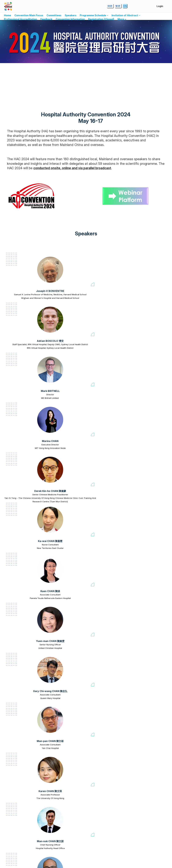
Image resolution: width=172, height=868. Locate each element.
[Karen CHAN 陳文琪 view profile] (102, 386)
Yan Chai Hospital (63, 414)
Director (105, 294)
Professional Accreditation (21, 19)
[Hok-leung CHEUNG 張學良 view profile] (102, 619)
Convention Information (70, 19)
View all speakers (86, 842)
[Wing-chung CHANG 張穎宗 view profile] (147, 502)
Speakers (71, 15)
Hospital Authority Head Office (144, 414)
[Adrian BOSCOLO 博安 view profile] (63, 270)
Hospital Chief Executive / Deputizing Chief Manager (105, 529)
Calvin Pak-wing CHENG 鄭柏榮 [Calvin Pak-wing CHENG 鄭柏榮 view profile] (147, 582)
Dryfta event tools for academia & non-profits (90, 863)
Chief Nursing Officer (144, 411)
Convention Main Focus (29, 15)
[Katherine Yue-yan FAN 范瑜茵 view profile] (147, 793)
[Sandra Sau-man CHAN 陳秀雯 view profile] (22, 502)
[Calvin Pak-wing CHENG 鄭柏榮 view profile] (147, 561)
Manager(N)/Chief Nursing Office (144, 469)
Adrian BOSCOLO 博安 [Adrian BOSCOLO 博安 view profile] (63, 291)
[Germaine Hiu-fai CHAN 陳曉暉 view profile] (63, 444)
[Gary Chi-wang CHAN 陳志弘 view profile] (22, 386)
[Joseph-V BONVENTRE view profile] (22, 270)
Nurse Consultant (60, 353)
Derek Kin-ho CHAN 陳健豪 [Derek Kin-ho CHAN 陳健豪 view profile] (22, 349)
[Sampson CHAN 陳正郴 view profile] (105, 444)
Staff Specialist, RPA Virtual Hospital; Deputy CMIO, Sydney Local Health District (63, 298)
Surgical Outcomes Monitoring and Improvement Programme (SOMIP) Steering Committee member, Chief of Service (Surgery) (144, 649)
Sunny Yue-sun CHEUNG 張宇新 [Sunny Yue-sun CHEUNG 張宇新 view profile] (144, 640)
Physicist (21, 702)
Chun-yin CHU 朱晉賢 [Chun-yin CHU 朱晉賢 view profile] (63, 815)
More (122, 19)
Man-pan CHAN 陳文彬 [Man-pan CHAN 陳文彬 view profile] (63, 407)
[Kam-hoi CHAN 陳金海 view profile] (105, 502)
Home (7, 15)
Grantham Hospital (147, 822)
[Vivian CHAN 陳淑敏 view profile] (144, 444)
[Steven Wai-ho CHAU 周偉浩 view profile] (22, 561)
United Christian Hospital (144, 356)
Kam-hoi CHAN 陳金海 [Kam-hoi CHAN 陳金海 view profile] (105, 524)
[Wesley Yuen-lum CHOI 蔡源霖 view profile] (144, 677)
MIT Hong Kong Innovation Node (147, 298)
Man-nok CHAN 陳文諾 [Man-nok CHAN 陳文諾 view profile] (144, 407)
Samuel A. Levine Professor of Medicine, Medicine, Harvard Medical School (21, 298)
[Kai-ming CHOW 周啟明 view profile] (105, 735)
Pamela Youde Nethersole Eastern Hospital (102, 358)
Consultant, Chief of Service (105, 760)
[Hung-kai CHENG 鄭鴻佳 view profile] (22, 619)
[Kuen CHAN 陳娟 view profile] (102, 328)
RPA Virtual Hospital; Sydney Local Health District (63, 307)
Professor (21, 527)
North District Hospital (144, 658)
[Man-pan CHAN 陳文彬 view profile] (63, 386)
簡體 (110, 6)
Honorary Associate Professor (63, 527)
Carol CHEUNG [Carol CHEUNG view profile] (60, 640)
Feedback (46, 19)
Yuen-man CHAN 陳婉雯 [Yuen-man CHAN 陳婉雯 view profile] (144, 349)
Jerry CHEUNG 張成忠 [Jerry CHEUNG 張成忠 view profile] (21, 698)
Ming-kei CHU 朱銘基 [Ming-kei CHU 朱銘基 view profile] (105, 815)
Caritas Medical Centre (60, 647)
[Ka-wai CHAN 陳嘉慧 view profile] (60, 328)
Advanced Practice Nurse (63, 818)
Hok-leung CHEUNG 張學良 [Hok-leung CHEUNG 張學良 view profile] (102, 640)
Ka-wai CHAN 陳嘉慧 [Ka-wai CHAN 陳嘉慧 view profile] (60, 349)
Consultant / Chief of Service (147, 818)
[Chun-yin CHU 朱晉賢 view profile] (63, 793)
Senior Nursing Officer (144, 353)
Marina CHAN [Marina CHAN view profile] (147, 291)
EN (125, 6)
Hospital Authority (63, 705)
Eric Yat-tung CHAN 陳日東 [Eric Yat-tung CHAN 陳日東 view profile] (22, 466)
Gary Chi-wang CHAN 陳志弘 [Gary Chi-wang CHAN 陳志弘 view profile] (22, 407)
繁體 (118, 6)
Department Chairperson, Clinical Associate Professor (147, 529)
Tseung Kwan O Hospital (21, 647)
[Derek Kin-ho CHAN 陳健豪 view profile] (22, 328)
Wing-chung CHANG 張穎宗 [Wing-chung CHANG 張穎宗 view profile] (147, 524)
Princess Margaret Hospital (144, 705)
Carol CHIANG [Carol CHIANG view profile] (102, 698)
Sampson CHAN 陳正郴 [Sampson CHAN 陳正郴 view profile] (105, 466)
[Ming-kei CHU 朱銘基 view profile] (105, 793)
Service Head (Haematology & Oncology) (63, 587)
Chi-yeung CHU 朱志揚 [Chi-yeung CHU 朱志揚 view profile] (144, 757)
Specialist (22, 644)
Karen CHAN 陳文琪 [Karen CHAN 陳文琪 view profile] (102, 407)
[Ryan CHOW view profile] (63, 735)
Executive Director (147, 294)
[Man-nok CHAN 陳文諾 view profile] (144, 386)
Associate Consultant (102, 353)
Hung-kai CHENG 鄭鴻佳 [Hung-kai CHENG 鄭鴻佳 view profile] (22, 640)
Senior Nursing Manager (102, 644)
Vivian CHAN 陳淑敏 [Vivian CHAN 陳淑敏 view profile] (144, 466)
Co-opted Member (63, 702)
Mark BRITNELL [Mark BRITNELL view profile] (105, 291)
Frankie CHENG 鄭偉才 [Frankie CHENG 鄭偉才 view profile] (63, 582)
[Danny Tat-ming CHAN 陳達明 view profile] (63, 502)
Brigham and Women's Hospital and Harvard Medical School (21, 307)
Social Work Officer (60, 644)
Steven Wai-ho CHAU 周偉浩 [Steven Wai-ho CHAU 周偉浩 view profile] (22, 582)
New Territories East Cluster (60, 356)
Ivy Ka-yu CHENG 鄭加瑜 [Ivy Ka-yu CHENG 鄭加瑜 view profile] (105, 582)
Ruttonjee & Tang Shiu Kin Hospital (105, 473)
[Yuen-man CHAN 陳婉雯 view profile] (144, 328)
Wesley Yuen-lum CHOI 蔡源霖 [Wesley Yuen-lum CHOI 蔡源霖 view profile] (144, 698)
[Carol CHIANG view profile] (102, 677)
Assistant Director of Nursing (102, 702)
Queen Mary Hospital (21, 414)
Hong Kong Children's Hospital (63, 593)
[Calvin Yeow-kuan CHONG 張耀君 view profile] (22, 735)
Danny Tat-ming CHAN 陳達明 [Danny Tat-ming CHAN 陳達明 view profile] (63, 524)
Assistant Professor (22, 585)
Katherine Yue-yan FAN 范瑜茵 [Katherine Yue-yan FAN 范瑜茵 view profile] (147, 815)
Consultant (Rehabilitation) (21, 818)
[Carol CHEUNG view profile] (60, 619)
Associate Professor (102, 411)
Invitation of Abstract (126, 15)
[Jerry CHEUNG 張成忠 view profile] (22, 677)
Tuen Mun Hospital (21, 822)
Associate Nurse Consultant (105, 469)
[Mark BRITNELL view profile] (105, 270)
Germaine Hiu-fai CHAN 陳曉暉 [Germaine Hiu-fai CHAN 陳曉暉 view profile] (63, 466)
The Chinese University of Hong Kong (21, 531)
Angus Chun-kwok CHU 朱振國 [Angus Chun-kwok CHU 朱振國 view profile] (21, 815)
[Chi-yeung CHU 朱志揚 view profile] (144, 735)
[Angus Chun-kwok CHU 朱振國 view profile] (22, 793)
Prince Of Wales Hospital (105, 764)
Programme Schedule (94, 15)
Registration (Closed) (101, 19)
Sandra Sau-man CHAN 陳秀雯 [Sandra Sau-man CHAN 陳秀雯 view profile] (21, 524)
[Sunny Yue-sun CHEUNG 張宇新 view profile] (144, 619)
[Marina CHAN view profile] (147, 270)
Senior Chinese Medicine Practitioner (21, 353)
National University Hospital (102, 705)
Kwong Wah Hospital (22, 473)
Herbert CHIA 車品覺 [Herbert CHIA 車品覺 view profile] (63, 698)
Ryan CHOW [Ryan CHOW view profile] (63, 757)
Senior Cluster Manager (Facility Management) (63, 762)
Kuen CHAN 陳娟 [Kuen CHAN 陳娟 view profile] (102, 349)
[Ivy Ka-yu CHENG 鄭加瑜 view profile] (105, 561)
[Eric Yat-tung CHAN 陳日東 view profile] (22, 444)
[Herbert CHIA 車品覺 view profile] (63, 677)
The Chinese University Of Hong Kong (63, 531)
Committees (54, 15)
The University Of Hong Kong (102, 414)
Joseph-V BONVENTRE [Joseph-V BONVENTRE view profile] (22, 291)
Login (160, 6)
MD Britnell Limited (105, 298)
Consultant (22, 469)
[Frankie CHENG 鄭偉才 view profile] (63, 561)
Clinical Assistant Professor (147, 585)
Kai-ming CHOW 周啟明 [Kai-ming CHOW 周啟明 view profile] (105, 757)
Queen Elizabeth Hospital (63, 473)
